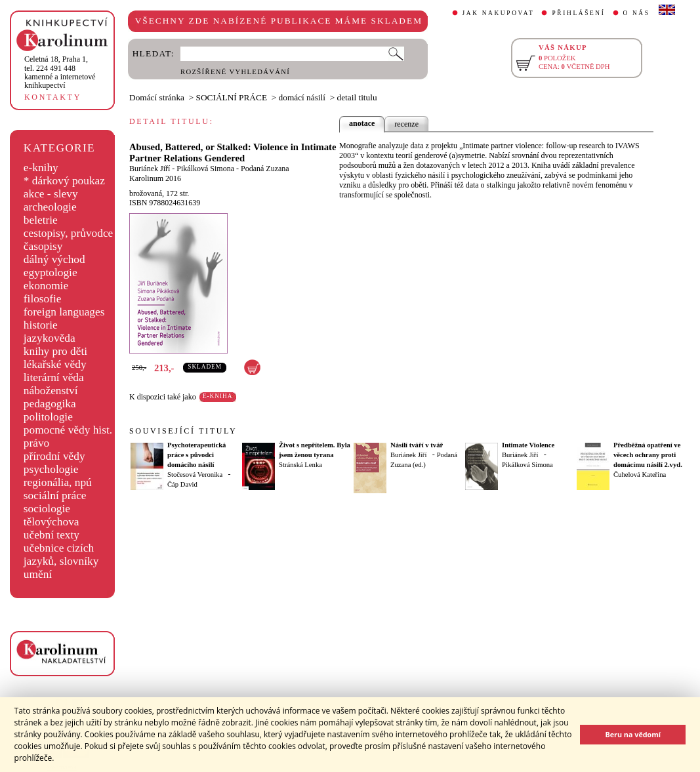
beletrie (41, 220)
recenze (406, 124)
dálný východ (54, 259)
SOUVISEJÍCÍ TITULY (183, 431)
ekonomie (46, 286)
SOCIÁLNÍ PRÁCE (232, 97)
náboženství (51, 391)
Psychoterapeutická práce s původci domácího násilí (196, 455)
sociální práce (55, 496)
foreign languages (64, 312)
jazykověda (50, 338)
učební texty (51, 535)
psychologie (51, 469)
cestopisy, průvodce (69, 233)
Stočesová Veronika (195, 475)
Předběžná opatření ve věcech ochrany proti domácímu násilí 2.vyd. (648, 455)
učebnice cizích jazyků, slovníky (61, 555)
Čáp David (182, 484)
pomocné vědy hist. (68, 430)
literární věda (54, 377)
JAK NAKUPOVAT (499, 13)
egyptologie (51, 273)
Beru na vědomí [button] (633, 734)
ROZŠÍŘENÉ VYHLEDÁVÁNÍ (235, 72)
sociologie (47, 509)
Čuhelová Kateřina (640, 475)
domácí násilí (302, 97)
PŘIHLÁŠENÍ (578, 13)
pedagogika (50, 404)
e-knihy (41, 168)
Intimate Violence (528, 445)
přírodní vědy (54, 456)
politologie (48, 417)
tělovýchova (51, 522)
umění (38, 574)
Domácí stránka (157, 97)
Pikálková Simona (205, 169)
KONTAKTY (53, 97)
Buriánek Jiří (150, 169)
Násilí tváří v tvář (417, 445)
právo (36, 443)
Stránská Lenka (300, 465)
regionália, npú (58, 482)
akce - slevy (51, 194)
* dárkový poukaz (64, 181)
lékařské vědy (55, 364)
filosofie (43, 299)
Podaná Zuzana (265, 169)
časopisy (43, 246)
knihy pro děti (55, 351)
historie (41, 325)
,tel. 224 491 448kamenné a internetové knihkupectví (60, 72)
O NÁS (637, 13)
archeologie (50, 207)
